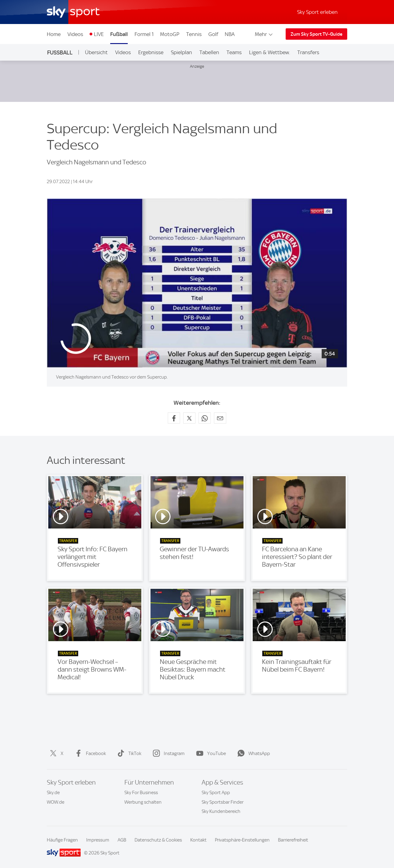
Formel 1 (144, 34)
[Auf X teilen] (189, 418)
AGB (122, 840)
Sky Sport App (216, 793)
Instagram (167, 753)
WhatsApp (252, 753)
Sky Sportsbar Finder (223, 802)
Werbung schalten (143, 802)
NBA (230, 34)
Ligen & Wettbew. (269, 52)
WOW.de (56, 802)
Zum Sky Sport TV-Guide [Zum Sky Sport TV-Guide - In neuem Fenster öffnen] (316, 34)
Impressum (98, 840)
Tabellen (209, 52)
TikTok (128, 753)
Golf (213, 34)
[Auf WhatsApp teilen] (205, 418)
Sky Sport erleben (317, 12)
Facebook (89, 753)
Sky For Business (141, 793)
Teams (234, 52)
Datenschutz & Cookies (158, 840)
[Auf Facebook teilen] (174, 418)
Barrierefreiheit (293, 840)
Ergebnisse (151, 52)
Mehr (264, 34)
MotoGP (170, 34)
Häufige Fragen (62, 840)
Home (54, 34)
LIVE (99, 34)
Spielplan (181, 52)
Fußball (119, 34)
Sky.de (53, 793)
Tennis (194, 34)
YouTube (210, 753)
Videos (75, 34)
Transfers (308, 52)
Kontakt (198, 840)
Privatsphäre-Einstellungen (242, 840)
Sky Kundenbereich (221, 811)
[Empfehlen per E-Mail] (220, 418)
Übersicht (96, 52)
